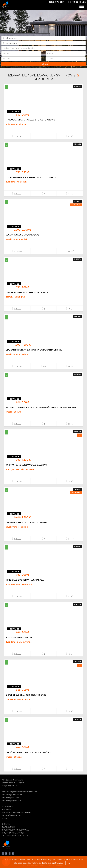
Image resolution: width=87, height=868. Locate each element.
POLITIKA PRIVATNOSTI (14, 833)
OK (69, 863)
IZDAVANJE (7, 806)
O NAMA (6, 824)
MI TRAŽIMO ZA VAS (12, 815)
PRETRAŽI (44, 64)
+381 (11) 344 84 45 (14, 795)
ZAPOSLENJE (8, 827)
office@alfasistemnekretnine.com (22, 792)
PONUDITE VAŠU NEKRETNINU (17, 812)
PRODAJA (7, 809)
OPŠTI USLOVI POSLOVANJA (15, 830)
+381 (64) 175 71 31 (14, 800)
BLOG (5, 818)
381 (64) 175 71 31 (56, 2)
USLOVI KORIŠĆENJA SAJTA (15, 836)
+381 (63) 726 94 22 (76, 2)
